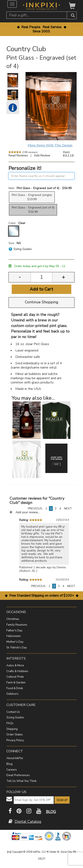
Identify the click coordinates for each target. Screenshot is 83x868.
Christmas (13, 619)
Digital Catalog (28, 822)
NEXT (68, 509)
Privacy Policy (15, 740)
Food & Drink (15, 688)
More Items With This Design (50, 145)
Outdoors (12, 694)
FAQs (10, 723)
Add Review (42, 156)
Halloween (14, 636)
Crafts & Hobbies (17, 671)
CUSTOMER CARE (21, 705)
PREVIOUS (35, 509)
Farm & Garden (16, 683)
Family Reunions (17, 625)
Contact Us (13, 712)
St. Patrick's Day (17, 648)
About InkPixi (15, 758)
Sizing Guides (15, 718)
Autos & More (15, 665)
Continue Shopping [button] (42, 302)
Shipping (12, 729)
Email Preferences (18, 775)
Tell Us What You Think (21, 781)
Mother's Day (15, 642)
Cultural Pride (15, 677)
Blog (9, 764)
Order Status (15, 735)
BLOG (51, 812)
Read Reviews (18, 156)
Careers (12, 770)
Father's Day (14, 631)
